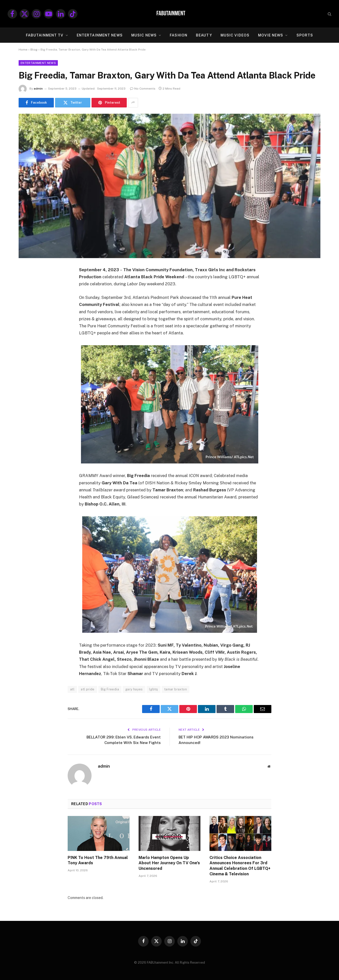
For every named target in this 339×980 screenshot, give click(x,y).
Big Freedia (110, 689)
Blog (34, 50)
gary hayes (134, 689)
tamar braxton (176, 689)
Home (23, 50)
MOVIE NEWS (271, 35)
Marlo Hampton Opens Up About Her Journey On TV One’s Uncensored (169, 863)
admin (38, 89)
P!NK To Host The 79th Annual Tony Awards (98, 860)
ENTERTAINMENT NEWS (100, 35)
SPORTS (305, 35)
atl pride (88, 689)
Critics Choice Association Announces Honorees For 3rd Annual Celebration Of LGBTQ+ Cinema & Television (240, 866)
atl (72, 689)
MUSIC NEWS (144, 35)
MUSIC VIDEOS (235, 35)
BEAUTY (204, 35)
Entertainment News (38, 63)
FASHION (179, 35)
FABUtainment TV (45, 35)
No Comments (143, 89)
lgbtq (154, 689)
